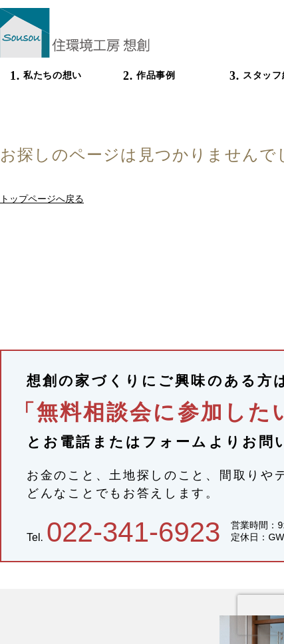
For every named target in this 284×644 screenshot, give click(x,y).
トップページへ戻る (42, 199)
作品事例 (156, 75)
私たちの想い (53, 75)
